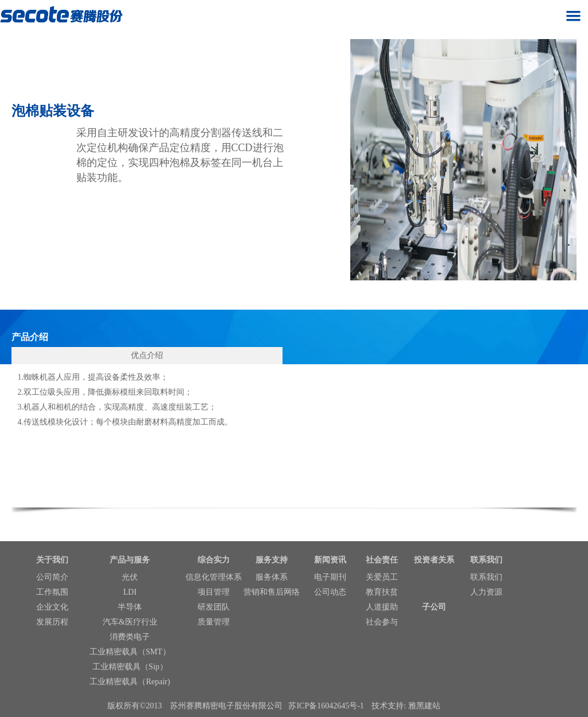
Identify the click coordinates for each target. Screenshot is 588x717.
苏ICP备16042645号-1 (326, 706)
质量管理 (214, 622)
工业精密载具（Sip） (130, 667)
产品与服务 (130, 560)
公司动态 (330, 592)
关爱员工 (382, 577)
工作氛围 (52, 592)
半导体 (130, 607)
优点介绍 (147, 355)
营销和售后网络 (272, 592)
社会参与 (382, 622)
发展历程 (52, 622)
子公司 (434, 607)
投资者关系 (434, 560)
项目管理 (214, 592)
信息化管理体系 (214, 577)
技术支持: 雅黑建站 (406, 706)
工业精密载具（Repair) (130, 682)
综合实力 (214, 560)
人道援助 (382, 607)
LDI (130, 592)
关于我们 (52, 560)
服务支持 (272, 560)
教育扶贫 (382, 592)
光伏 (130, 577)
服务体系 (272, 577)
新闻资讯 (330, 560)
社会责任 (382, 560)
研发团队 (214, 607)
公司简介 (52, 577)
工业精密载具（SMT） (130, 652)
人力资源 (486, 592)
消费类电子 (130, 637)
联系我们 (486, 560)
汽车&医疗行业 (130, 622)
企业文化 (52, 607)
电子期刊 (330, 577)
